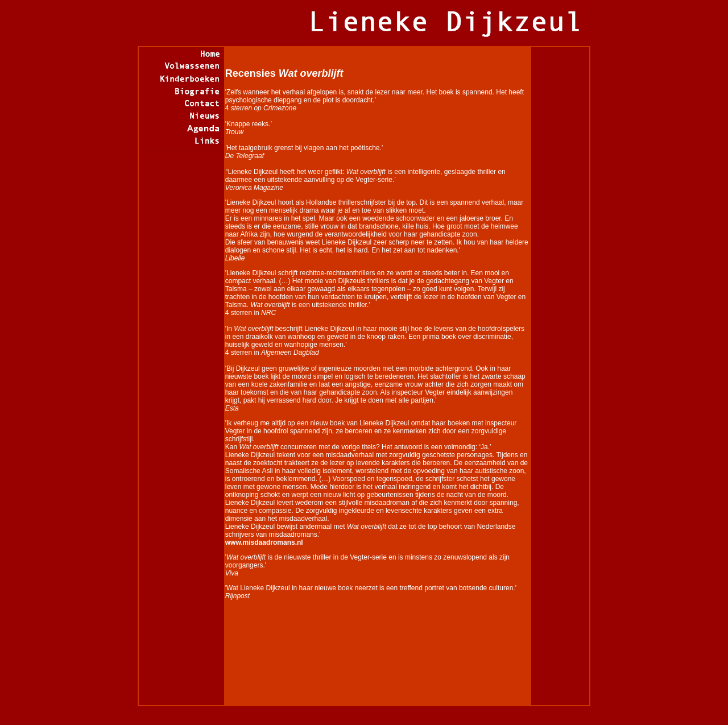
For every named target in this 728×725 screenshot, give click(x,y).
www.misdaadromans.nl (264, 542)
